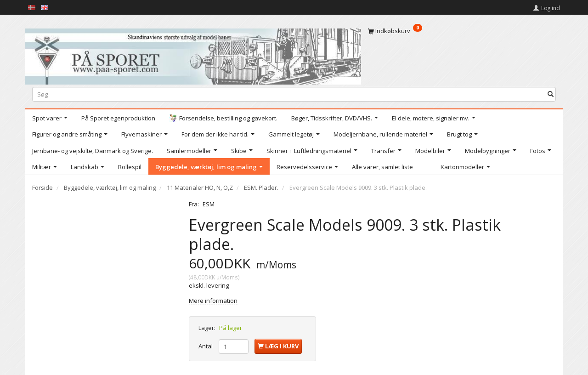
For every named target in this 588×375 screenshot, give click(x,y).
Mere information (213, 301)
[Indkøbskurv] (462, 31)
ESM (209, 204)
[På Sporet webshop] (193, 54)
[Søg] (551, 94)
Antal (206, 346)
